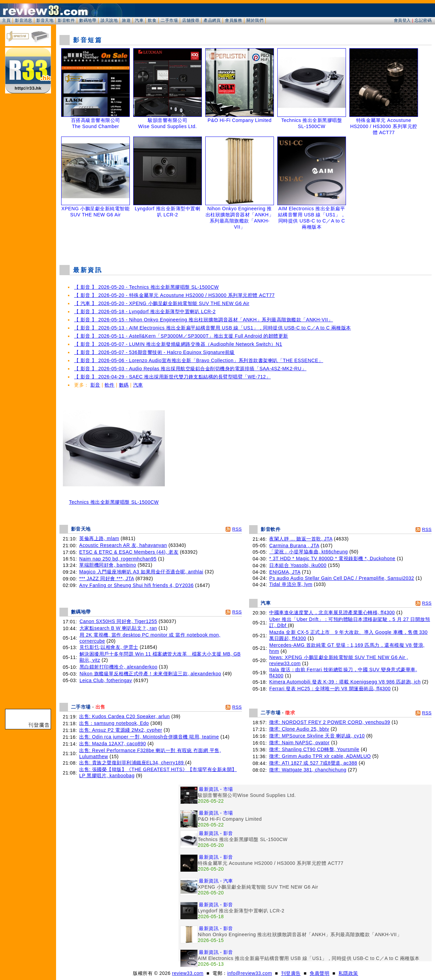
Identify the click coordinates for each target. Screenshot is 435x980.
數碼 (124, 385)
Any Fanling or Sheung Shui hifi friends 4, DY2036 (136, 585)
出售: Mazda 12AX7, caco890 (112, 744)
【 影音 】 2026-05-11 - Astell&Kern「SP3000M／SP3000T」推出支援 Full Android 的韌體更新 (181, 336)
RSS (237, 529)
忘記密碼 (423, 20)
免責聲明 (319, 973)
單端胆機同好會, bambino (108, 565)
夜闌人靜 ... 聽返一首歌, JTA (301, 539)
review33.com (188, 973)
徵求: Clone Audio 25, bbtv (299, 729)
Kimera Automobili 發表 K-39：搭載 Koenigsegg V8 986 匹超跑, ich (345, 682)
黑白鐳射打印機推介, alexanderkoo (118, 667)
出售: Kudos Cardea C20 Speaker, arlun (125, 716)
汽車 (139, 20)
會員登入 (402, 20)
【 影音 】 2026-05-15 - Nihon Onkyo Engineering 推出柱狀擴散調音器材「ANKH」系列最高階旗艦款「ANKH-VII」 (204, 320)
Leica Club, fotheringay (106, 680)
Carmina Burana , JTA (294, 546)
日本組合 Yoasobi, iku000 (298, 565)
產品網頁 (212, 20)
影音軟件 (66, 20)
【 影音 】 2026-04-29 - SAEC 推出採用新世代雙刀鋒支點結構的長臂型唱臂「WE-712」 (172, 377)
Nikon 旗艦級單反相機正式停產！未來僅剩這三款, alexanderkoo (150, 674)
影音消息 (23, 20)
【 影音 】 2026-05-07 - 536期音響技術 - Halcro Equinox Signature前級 (154, 352)
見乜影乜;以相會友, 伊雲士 (109, 647)
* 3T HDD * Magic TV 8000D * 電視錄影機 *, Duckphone (332, 558)
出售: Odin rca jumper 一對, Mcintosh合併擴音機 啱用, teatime (149, 737)
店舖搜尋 (191, 20)
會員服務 (233, 20)
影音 (95, 385)
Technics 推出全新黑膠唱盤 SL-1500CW (114, 500)
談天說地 (109, 20)
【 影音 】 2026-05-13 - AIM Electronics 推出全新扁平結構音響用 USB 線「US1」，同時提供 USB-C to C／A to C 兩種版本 (213, 328)
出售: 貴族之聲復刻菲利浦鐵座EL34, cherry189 (132, 763)
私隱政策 (348, 973)
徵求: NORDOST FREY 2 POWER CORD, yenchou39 (330, 722)
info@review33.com (250, 973)
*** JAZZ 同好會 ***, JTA (107, 578)
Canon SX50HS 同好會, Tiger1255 (118, 621)
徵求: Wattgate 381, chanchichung (308, 770)
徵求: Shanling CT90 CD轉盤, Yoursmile (314, 749)
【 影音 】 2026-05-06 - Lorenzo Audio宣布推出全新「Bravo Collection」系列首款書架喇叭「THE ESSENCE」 (199, 360)
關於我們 (255, 20)
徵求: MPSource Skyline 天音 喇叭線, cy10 (317, 736)
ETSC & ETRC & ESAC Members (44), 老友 (129, 552)
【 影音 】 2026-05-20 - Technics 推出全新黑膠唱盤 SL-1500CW (146, 287)
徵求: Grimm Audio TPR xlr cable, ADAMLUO (320, 756)
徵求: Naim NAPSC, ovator (299, 743)
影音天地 (45, 20)
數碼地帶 (88, 20)
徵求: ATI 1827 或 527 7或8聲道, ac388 (313, 763)
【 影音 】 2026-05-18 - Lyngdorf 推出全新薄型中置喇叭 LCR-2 (145, 311)
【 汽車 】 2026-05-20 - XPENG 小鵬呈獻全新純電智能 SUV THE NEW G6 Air (162, 303)
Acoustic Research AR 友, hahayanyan (123, 545)
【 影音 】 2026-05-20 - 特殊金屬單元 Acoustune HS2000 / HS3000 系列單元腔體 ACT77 (174, 295)
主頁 (6, 20)
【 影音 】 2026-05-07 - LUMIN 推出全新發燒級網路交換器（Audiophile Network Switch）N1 (178, 344)
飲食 (152, 20)
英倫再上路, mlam (99, 538)
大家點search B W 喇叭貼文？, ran (118, 628)
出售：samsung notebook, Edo (114, 723)
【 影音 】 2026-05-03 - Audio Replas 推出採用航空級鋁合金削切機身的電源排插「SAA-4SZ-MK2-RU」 (190, 369)
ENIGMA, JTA (285, 572)
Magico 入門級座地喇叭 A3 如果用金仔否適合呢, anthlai (141, 572)
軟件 (110, 385)
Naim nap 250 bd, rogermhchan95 (118, 559)
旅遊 (126, 20)
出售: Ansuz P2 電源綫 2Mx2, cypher (121, 730)
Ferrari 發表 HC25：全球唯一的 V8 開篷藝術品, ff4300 (330, 689)
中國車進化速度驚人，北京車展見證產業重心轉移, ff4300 (332, 612)
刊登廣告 (291, 973)
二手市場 (169, 20)
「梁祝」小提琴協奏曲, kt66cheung (308, 552)
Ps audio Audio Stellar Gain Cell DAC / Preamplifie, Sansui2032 (342, 578)
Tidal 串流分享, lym (291, 584)
